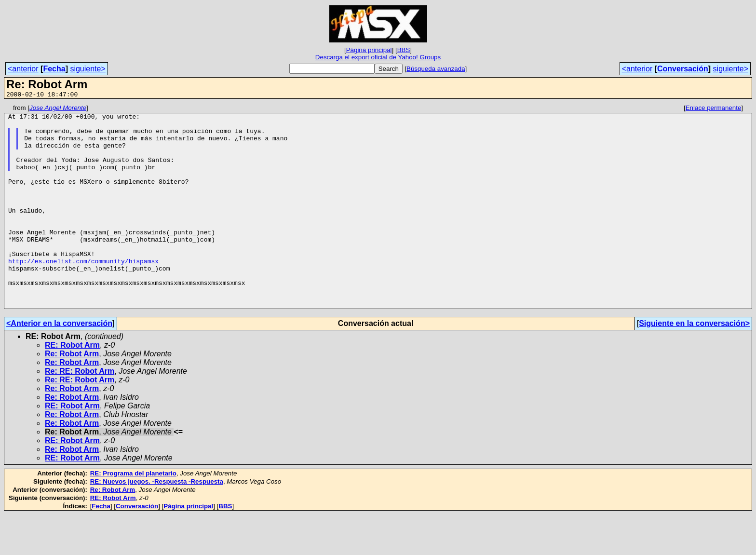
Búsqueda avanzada (436, 69)
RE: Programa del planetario (133, 514)
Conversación (683, 69)
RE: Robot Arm (72, 386)
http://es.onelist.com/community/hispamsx (83, 293)
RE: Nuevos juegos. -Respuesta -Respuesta (157, 522)
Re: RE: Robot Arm (80, 412)
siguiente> (88, 69)
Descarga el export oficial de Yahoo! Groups (378, 57)
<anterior (23, 69)
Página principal (369, 50)
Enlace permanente (714, 109)
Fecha (54, 69)
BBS (404, 50)
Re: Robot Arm (72, 394)
